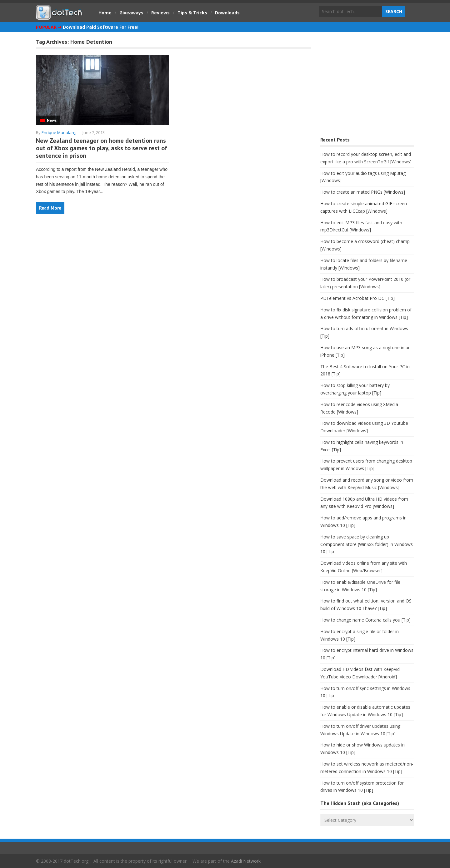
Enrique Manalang (59, 132)
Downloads (227, 13)
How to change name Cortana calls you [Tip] (365, 620)
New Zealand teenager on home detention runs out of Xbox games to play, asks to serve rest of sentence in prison (102, 148)
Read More (50, 208)
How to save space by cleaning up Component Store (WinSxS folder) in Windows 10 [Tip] (367, 544)
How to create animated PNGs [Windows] (363, 192)
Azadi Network (246, 861)
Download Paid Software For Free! (101, 27)
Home (105, 13)
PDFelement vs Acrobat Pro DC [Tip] (357, 298)
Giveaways (131, 13)
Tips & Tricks (192, 13)
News (52, 120)
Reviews (160, 13)
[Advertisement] (367, 86)
